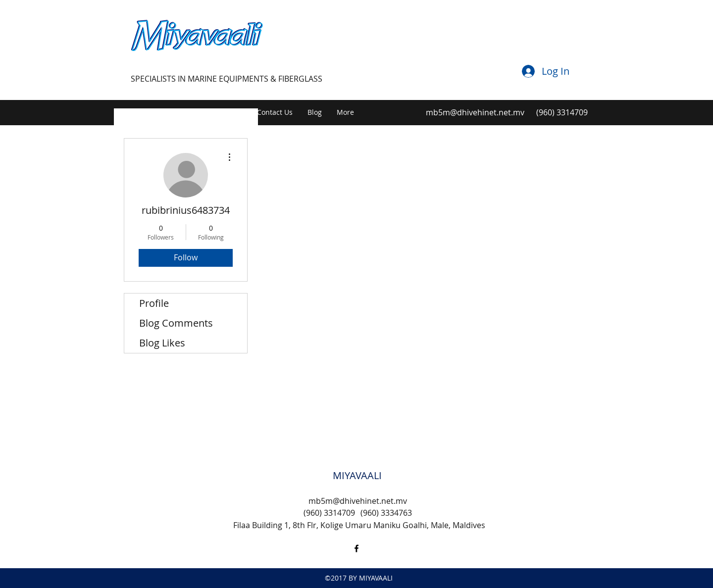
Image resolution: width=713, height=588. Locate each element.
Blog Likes (162, 343)
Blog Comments (176, 323)
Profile (154, 303)
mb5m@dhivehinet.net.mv (475, 112)
